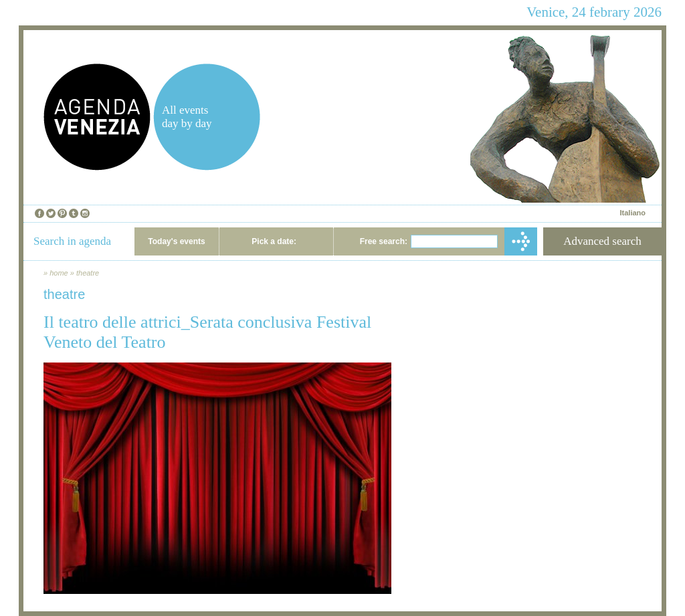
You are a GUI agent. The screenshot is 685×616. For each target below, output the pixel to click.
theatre (88, 273)
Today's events (176, 241)
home (59, 273)
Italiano (632, 213)
